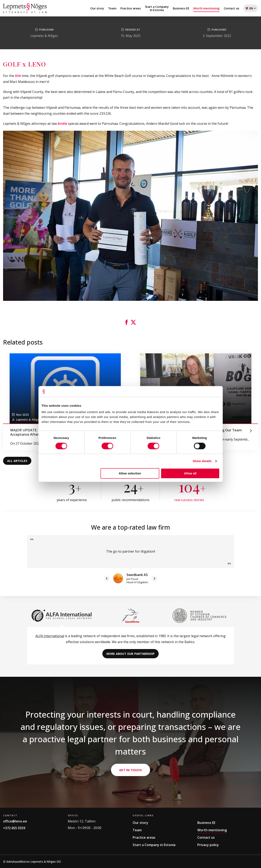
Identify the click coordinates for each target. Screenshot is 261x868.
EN (251, 9)
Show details (202, 461)
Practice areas (130, 8)
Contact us (232, 8)
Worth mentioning (206, 8)
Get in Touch (130, 792)
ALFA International (50, 636)
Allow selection (130, 474)
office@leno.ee (15, 821)
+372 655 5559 (14, 828)
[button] (127, 322)
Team (112, 8)
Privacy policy (208, 845)
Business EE (181, 8)
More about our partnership (130, 654)
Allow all (190, 474)
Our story (97, 8)
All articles (17, 461)
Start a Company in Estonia (154, 845)
